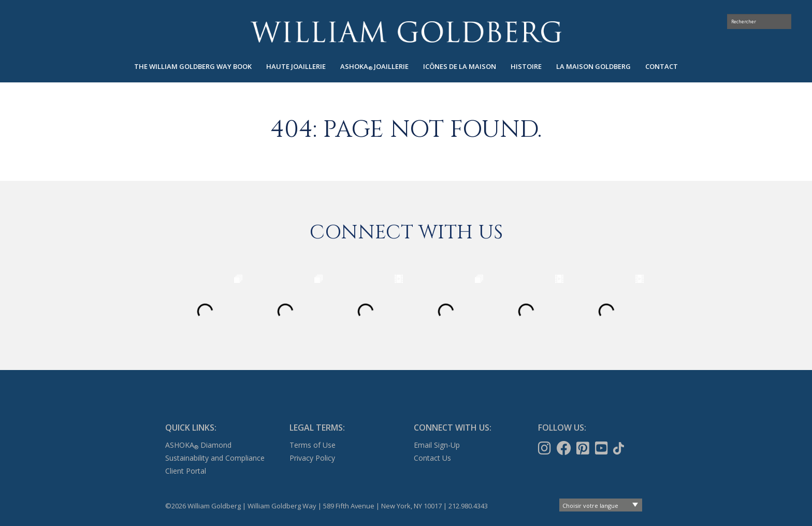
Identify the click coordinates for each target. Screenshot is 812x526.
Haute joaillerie (296, 66)
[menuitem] (193, 67)
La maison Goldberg (593, 66)
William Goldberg (406, 32)
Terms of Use (313, 445)
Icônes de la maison (460, 66)
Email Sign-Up (437, 445)
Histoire (526, 66)
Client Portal (186, 471)
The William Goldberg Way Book (193, 66)
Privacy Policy (312, 458)
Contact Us (432, 458)
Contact (662, 66)
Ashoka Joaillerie (374, 67)
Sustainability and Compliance (215, 458)
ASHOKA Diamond (198, 445)
